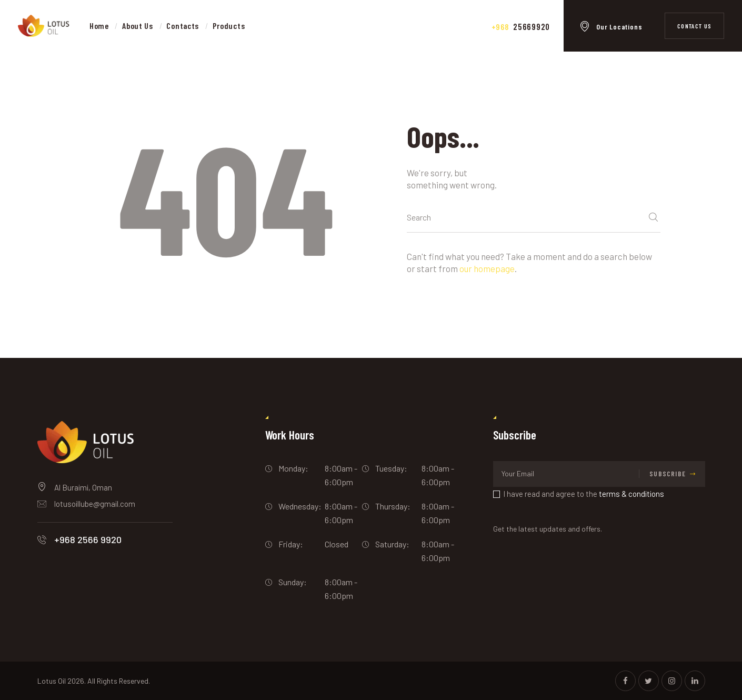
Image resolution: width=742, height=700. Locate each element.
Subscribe (668, 474)
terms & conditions (631, 494)
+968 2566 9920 (88, 539)
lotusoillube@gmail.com (95, 504)
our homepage (487, 268)
